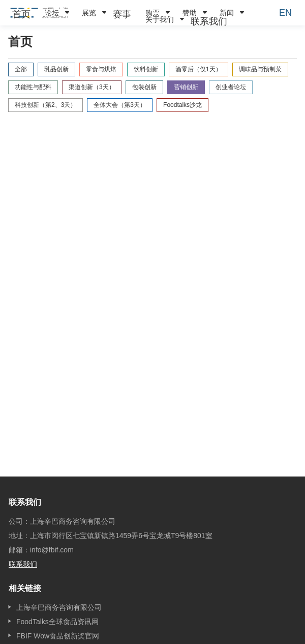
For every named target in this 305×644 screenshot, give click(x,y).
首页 (21, 14)
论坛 (52, 13)
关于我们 (160, 19)
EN (285, 13)
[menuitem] (21, 14)
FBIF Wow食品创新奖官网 (58, 636)
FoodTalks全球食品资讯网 (57, 622)
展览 (89, 13)
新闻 (227, 13)
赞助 (190, 13)
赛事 (122, 14)
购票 (152, 13)
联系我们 (209, 21)
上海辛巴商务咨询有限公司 (59, 607)
